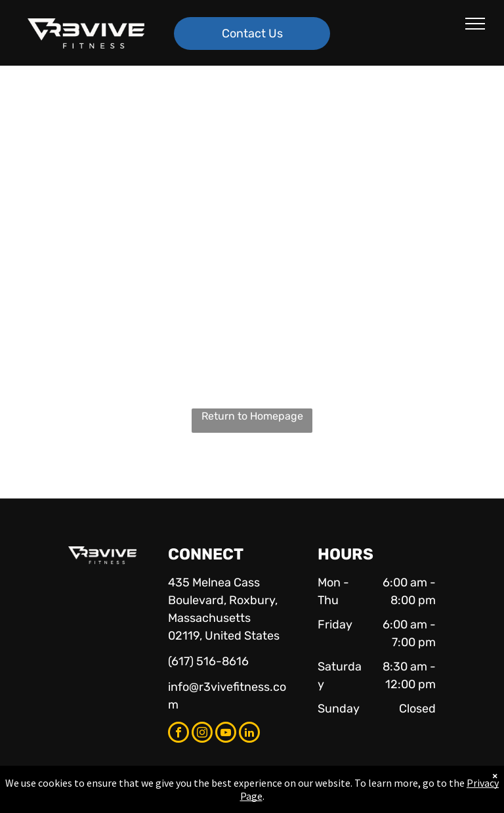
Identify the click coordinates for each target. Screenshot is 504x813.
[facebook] (178, 734)
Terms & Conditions (360, 801)
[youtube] (226, 734)
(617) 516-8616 (208, 661)
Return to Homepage (252, 416)
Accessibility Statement (279, 801)
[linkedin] (249, 734)
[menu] (475, 24)
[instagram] (202, 734)
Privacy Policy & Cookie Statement (170, 801)
